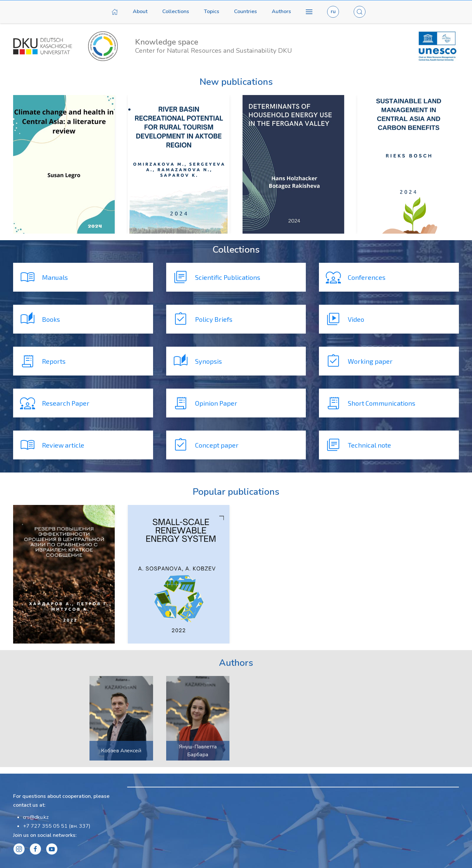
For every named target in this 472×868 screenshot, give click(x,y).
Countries (246, 11)
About (140, 11)
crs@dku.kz (36, 817)
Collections (176, 11)
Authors (281, 11)
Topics (212, 11)
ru (333, 11)
